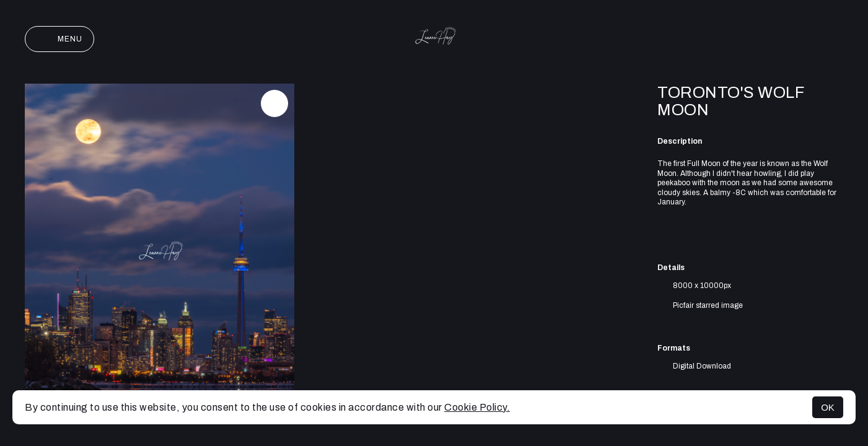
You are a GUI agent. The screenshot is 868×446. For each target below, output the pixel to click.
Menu (59, 39)
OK (828, 407)
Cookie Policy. (477, 407)
